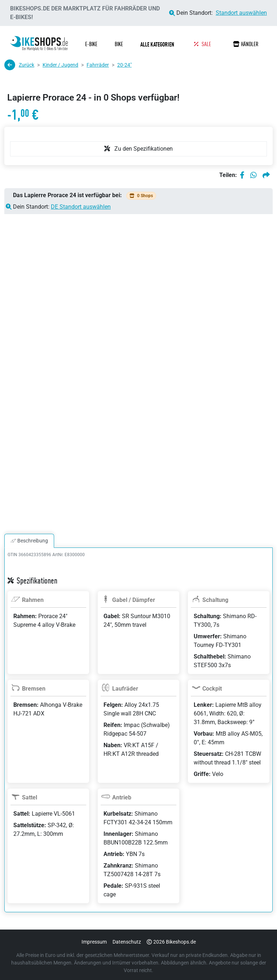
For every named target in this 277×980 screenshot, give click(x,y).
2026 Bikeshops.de (171, 942)
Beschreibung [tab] (29, 541)
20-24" (124, 65)
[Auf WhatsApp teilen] (254, 175)
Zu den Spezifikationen (138, 149)
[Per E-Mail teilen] (266, 175)
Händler (246, 44)
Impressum (94, 942)
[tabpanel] (138, 739)
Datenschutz (127, 942)
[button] (159, 44)
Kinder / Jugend (60, 65)
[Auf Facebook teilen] (242, 175)
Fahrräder (98, 65)
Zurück (19, 65)
